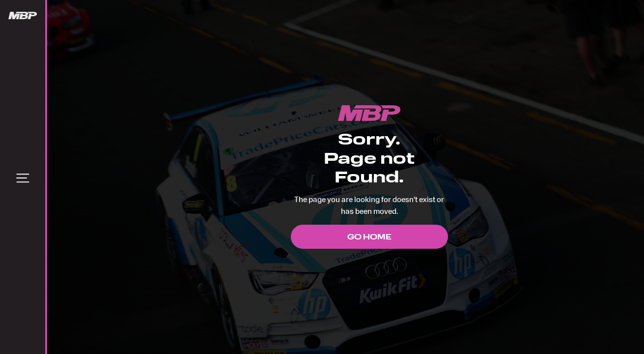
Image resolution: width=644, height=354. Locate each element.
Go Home (369, 237)
